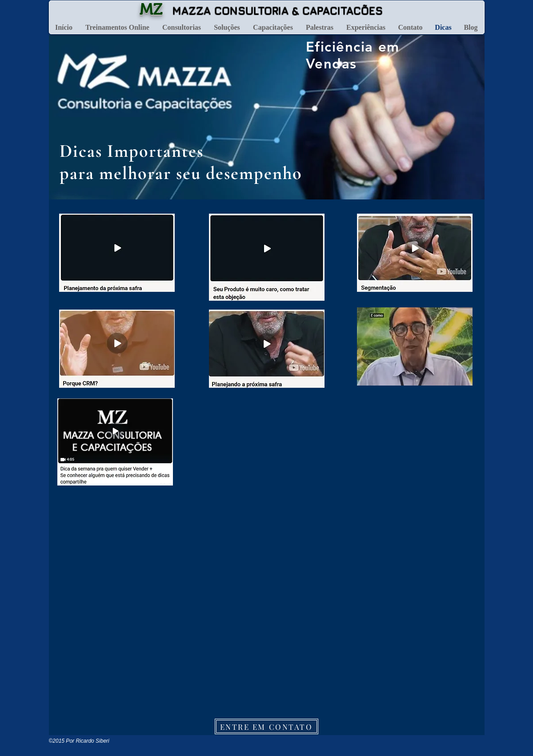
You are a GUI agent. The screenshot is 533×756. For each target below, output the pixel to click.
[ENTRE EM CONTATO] (266, 726)
